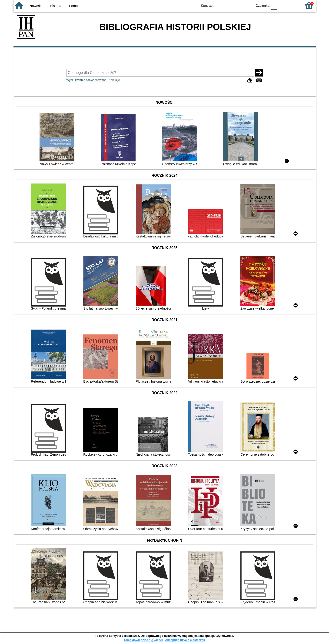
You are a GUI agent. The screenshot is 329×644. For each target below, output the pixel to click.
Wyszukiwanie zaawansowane (86, 80)
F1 (282, 5)
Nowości (36, 6)
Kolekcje (114, 80)
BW (229, 5)
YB (238, 5)
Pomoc (74, 6)
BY (248, 5)
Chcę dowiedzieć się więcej (143, 640)
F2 (293, 5)
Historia (56, 6)
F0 (274, 5)
